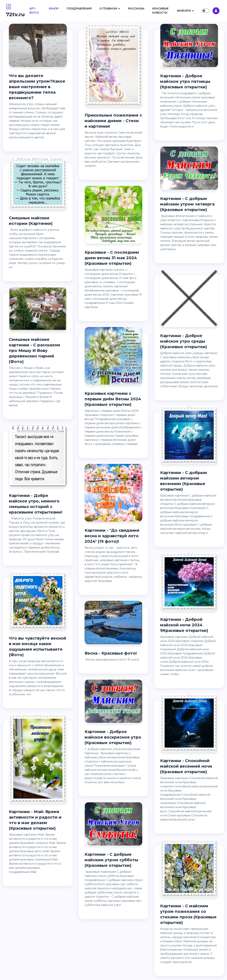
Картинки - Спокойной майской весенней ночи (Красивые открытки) (186, 766)
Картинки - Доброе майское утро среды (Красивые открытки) (184, 341)
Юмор (54, 8)
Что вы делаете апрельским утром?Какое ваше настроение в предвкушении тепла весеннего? (37, 87)
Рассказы (136, 8)
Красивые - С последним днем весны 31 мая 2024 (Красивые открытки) (112, 258)
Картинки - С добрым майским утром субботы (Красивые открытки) (111, 860)
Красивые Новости (160, 11)
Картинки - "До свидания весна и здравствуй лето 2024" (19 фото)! (112, 536)
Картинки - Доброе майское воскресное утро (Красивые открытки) (113, 737)
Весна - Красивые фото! (111, 653)
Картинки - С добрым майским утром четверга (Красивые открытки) (187, 204)
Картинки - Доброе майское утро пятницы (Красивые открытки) (185, 81)
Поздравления (79, 8)
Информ (184, 11)
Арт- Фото (34, 11)
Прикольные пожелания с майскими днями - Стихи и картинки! (113, 121)
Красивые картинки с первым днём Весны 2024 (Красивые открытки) (113, 399)
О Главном (108, 8)
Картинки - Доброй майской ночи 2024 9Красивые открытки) (184, 625)
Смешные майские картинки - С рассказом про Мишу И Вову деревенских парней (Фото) (35, 351)
